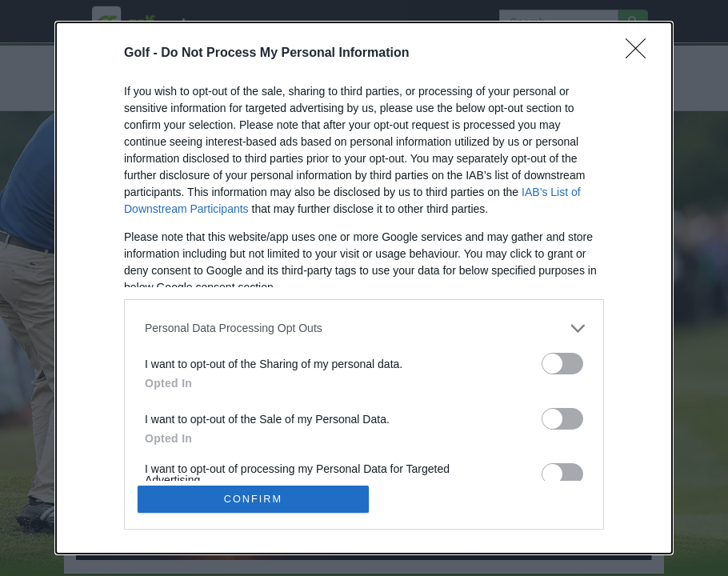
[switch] (562, 363)
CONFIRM (254, 499)
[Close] (641, 53)
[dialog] (364, 288)
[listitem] (364, 328)
